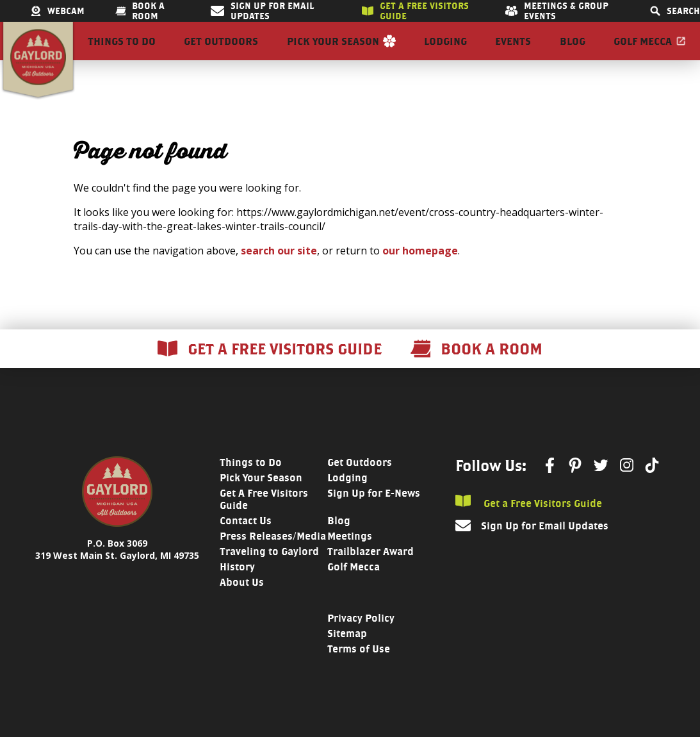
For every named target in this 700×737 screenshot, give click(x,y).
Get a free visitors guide (415, 11)
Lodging (445, 53)
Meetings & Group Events (557, 11)
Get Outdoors (221, 53)
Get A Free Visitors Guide (264, 522)
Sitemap (347, 657)
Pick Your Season (333, 53)
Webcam (58, 11)
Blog (573, 53)
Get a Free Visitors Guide (529, 525)
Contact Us (246, 544)
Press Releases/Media (273, 559)
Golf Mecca (643, 53)
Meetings (350, 559)
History (237, 590)
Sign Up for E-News (374, 516)
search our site (279, 274)
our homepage (420, 274)
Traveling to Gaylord (269, 575)
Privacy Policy (361, 641)
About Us (242, 605)
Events (513, 53)
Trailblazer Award (370, 575)
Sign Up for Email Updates (262, 11)
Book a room (140, 11)
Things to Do (122, 53)
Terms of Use (359, 672)
